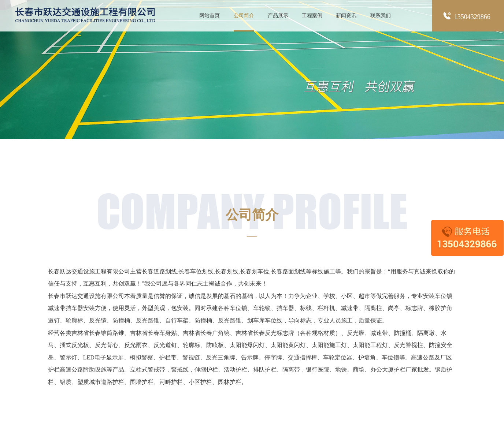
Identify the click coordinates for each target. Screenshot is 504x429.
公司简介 (244, 16)
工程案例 (312, 16)
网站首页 (210, 16)
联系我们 (381, 16)
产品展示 (278, 16)
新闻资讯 (346, 16)
